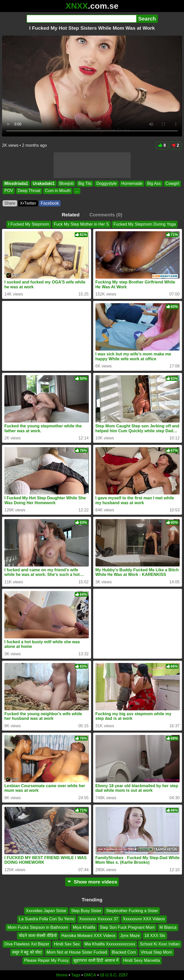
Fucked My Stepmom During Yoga (145, 224)
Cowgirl (172, 183)
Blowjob (66, 183)
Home (62, 975)
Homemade (132, 183)
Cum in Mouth (58, 191)
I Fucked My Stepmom (29, 224)
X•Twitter (28, 203)
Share (10, 203)
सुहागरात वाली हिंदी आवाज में (96, 961)
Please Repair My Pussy (46, 961)
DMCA (90, 975)
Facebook (50, 203)
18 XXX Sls (155, 936)
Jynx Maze (130, 936)
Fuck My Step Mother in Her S (81, 224)
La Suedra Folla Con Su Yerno (47, 919)
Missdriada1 (16, 183)
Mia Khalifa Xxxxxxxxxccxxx (110, 944)
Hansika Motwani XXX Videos (88, 936)
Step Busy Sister (86, 911)
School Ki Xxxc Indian (160, 944)
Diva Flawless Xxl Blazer (27, 944)
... (77, 191)
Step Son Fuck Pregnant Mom (127, 927)
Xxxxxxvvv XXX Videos (144, 919)
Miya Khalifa (84, 927)
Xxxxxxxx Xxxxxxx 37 (99, 919)
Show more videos (92, 882)
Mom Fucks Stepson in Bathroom (38, 927)
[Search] (81, 19)
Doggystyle (106, 183)
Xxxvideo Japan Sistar (46, 911)
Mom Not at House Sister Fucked (77, 952)
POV (9, 191)
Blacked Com (124, 952)
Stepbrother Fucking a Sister (132, 911)
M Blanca (168, 927)
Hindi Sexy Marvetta (142, 961)
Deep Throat (29, 191)
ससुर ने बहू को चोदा (27, 952)
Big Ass (154, 183)
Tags (76, 975)
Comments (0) (106, 215)
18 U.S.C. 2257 (114, 975)
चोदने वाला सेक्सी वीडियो (38, 936)
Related (71, 215)
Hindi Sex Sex (67, 944)
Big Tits (85, 183)
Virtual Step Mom (156, 952)
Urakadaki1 (43, 183)
